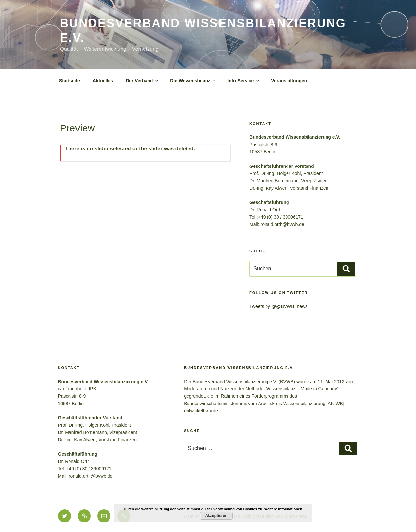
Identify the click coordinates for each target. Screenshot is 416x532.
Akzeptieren (216, 516)
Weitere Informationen (283, 509)
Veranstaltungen (289, 81)
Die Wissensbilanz (193, 81)
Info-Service (244, 81)
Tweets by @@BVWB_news (278, 306)
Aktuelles (103, 81)
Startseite (69, 81)
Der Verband (142, 81)
